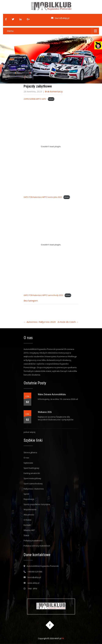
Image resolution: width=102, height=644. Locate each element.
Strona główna (30, 452)
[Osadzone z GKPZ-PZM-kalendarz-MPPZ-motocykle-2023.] (51, 147)
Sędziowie (28, 463)
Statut (26, 535)
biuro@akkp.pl (62, 18)
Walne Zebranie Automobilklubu (52, 394)
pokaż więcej (30, 432)
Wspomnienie (30, 509)
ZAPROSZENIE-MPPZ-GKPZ (35, 99)
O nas (26, 458)
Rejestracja (29, 499)
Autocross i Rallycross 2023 (40, 322)
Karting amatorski (32, 473)
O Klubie (28, 520)
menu (10, 31)
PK (63, 638)
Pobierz (51, 99)
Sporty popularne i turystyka (37, 504)
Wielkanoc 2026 (45, 412)
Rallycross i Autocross (34, 489)
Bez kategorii (31, 301)
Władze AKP (29, 530)
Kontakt (27, 525)
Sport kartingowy (31, 468)
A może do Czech (68, 322)
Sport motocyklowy (32, 478)
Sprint (26, 494)
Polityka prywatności (33, 541)
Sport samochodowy (33, 484)
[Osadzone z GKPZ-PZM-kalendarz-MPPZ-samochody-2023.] (51, 245)
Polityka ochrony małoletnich (37, 546)
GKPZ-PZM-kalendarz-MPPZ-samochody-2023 (43, 295)
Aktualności (29, 515)
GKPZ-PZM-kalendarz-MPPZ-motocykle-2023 (43, 197)
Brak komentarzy (54, 91)
